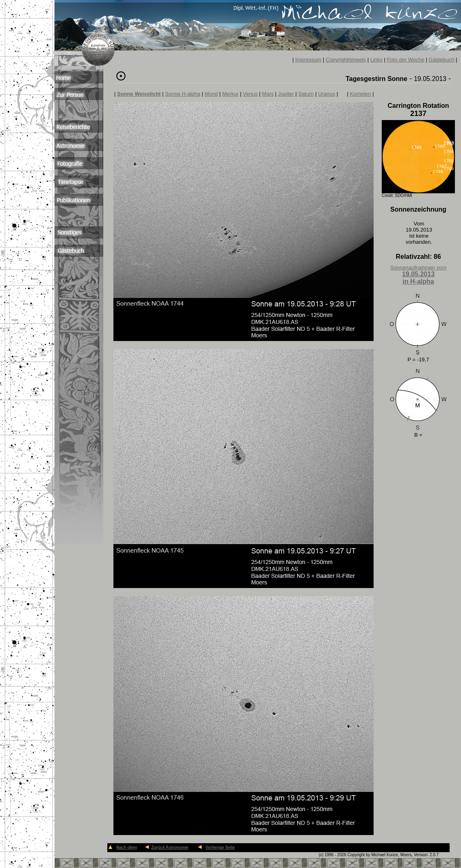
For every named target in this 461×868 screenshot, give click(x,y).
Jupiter (286, 94)
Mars (268, 94)
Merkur (230, 94)
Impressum (308, 60)
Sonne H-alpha (183, 94)
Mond (211, 94)
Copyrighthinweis (346, 60)
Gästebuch (442, 60)
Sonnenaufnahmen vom (418, 275)
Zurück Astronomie (170, 847)
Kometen (361, 94)
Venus (250, 94)
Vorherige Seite (220, 847)
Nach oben (127, 847)
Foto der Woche (406, 60)
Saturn (306, 94)
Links (376, 60)
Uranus (326, 94)
